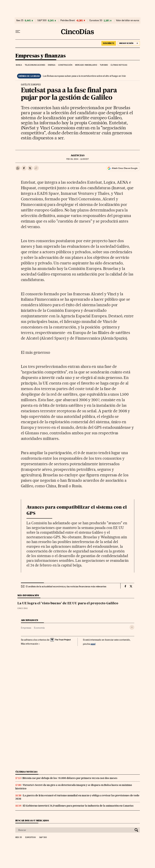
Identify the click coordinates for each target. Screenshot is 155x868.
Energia (52, 65)
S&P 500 (42, 20)
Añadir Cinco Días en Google (125, 168)
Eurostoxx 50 (96, 20)
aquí (93, 644)
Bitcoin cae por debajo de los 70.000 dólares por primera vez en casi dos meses (70, 778)
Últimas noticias (119, 65)
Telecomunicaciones (35, 65)
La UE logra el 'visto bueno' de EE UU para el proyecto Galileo (68, 603)
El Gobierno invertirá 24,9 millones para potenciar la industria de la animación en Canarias (78, 806)
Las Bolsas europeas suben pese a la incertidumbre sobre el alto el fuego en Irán (84, 76)
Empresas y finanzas (40, 56)
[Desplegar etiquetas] (132, 627)
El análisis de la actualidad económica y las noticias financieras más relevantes (66, 586)
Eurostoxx (30, 837)
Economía (39, 628)
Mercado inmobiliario (86, 65)
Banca (19, 65)
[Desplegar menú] (18, 32)
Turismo (104, 65)
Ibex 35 (20, 20)
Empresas (26, 628)
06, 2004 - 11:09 (77, 159)
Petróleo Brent (68, 20)
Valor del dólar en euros (128, 20)
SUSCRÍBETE (109, 43)
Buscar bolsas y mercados (32, 821)
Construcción (65, 65)
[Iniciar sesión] (129, 43)
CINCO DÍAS (22, 608)
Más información (30, 644)
